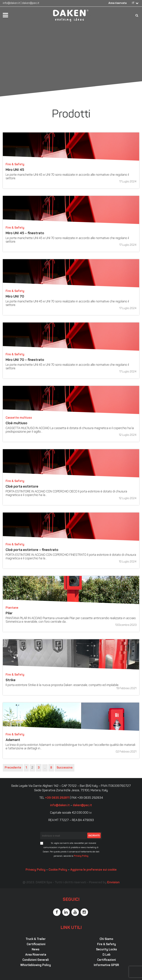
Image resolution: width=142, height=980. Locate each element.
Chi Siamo (106, 939)
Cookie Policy (58, 870)
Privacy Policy (81, 856)
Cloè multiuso (16, 423)
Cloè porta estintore (22, 487)
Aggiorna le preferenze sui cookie (93, 870)
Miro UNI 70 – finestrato (25, 360)
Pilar (9, 613)
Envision (113, 882)
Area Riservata (36, 955)
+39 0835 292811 (57, 798)
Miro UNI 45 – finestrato (25, 233)
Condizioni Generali (36, 960)
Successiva (65, 768)
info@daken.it (11, 3)
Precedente (13, 768)
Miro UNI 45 (15, 170)
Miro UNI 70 (15, 297)
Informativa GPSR (106, 965)
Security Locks (106, 950)
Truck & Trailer (36, 939)
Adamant (13, 740)
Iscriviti (94, 836)
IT (133, 3)
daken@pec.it (31, 3)
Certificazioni (36, 944)
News (36, 950)
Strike (11, 680)
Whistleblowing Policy (36, 965)
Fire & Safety (106, 944)
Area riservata (117, 3)
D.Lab (106, 955)
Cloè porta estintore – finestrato (32, 550)
